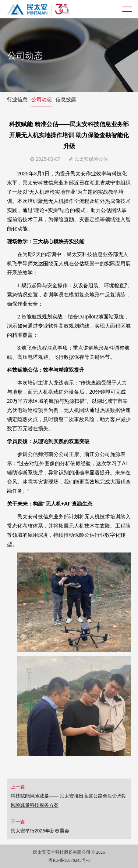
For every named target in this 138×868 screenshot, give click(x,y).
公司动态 (42, 99)
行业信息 (17, 99)
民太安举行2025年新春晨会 (40, 831)
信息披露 (66, 99)
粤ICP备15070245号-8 (69, 860)
